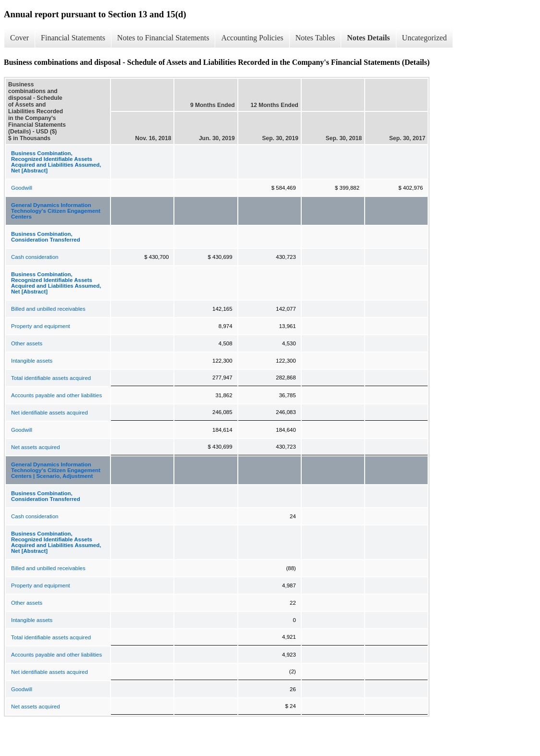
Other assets (27, 343)
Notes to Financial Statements (163, 38)
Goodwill (22, 188)
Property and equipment (41, 326)
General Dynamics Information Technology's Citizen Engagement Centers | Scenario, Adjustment (56, 470)
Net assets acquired (36, 447)
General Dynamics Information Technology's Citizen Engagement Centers (56, 211)
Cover (19, 38)
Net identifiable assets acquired (49, 413)
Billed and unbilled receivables (48, 309)
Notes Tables (315, 38)
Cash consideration (35, 257)
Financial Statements (73, 38)
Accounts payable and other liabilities (56, 395)
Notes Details (368, 38)
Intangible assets (32, 361)
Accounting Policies (252, 38)
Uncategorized (424, 38)
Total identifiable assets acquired (51, 378)
